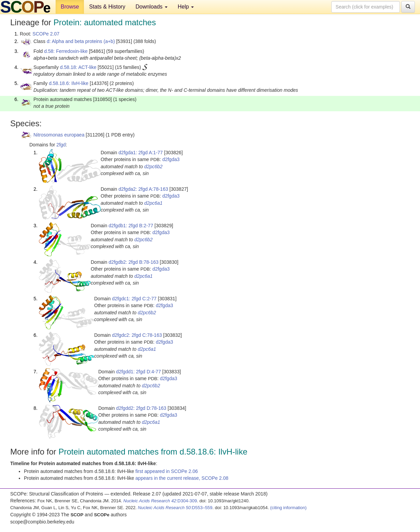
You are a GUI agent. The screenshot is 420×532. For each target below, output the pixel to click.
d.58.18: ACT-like (78, 67)
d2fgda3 (171, 159)
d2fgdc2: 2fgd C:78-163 (137, 335)
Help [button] (186, 7)
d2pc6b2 (154, 167)
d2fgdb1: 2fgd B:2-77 (131, 226)
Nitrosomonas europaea (59, 135)
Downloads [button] (151, 7)
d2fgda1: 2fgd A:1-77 (141, 153)
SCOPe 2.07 (46, 34)
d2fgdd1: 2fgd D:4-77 (139, 372)
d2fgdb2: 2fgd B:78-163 (133, 262)
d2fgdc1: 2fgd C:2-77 (134, 299)
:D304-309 (160, 501)
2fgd (61, 145)
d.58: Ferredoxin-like (66, 51)
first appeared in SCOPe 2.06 (167, 471)
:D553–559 (175, 508)
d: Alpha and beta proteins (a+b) (81, 41)
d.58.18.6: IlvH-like (69, 83)
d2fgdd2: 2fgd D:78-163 (141, 408)
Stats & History (107, 7)
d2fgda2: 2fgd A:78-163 (143, 189)
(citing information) (288, 508)
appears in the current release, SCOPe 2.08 (182, 478)
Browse (70, 7)
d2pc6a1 (154, 203)
